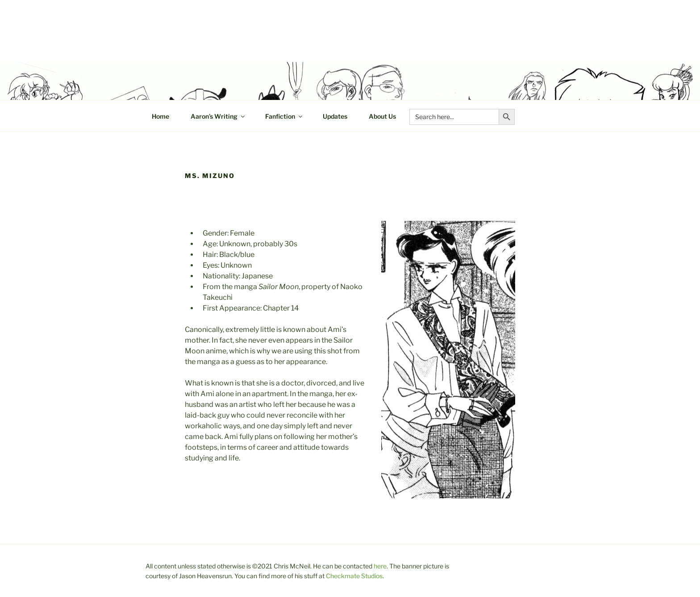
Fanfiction (284, 116)
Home (160, 116)
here (380, 566)
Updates (335, 116)
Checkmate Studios (354, 576)
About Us (382, 116)
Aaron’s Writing (218, 116)
